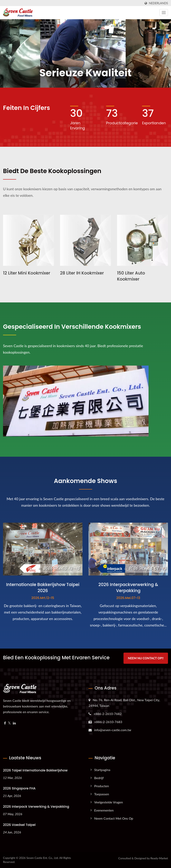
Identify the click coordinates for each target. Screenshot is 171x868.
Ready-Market (159, 858)
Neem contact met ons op (114, 818)
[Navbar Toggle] (164, 13)
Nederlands (158, 3)
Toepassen (102, 794)
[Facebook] (5, 723)
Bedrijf (99, 778)
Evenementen (104, 810)
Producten (102, 786)
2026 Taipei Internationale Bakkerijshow (35, 770)
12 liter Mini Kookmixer (27, 273)
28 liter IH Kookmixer (82, 273)
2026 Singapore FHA (19, 788)
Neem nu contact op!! (146, 658)
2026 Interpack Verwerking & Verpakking (36, 807)
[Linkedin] (14, 723)
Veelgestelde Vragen (109, 802)
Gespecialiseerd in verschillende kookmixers (72, 327)
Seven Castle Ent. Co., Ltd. (42, 858)
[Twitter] (9, 723)
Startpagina (102, 770)
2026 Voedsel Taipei (19, 825)
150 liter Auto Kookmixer (131, 276)
